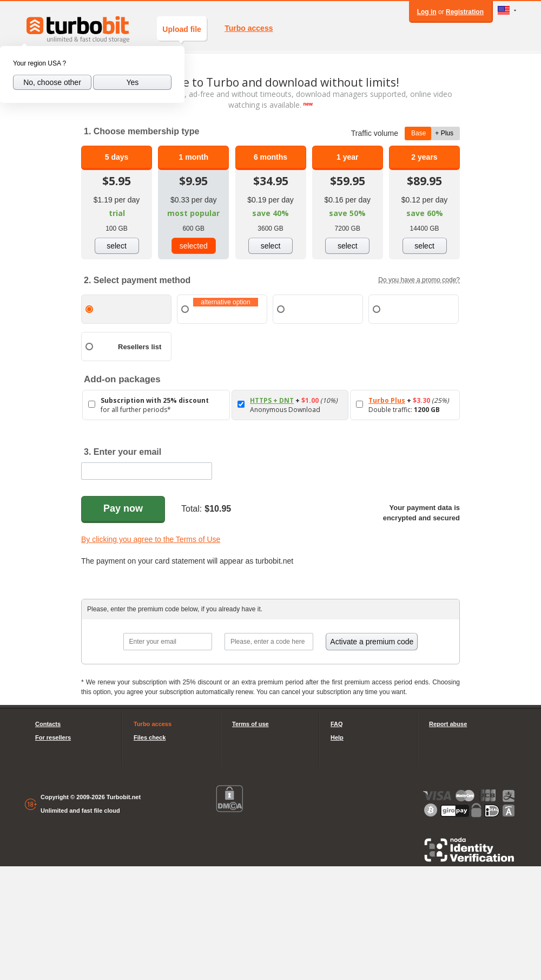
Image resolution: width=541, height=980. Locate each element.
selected (194, 246)
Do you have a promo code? (419, 280)
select (117, 246)
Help (337, 737)
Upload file (182, 33)
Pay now (123, 508)
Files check (150, 737)
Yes (132, 82)
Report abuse (448, 724)
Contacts (48, 724)
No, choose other (52, 82)
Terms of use (250, 724)
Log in (427, 12)
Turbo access (249, 28)
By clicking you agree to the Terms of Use (151, 539)
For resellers (53, 737)
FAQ (337, 724)
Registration (465, 12)
